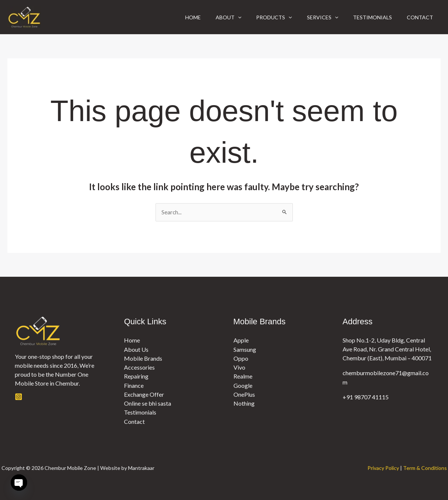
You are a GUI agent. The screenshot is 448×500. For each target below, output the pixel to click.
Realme (243, 376)
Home (177, 17)
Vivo (239, 367)
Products (264, 17)
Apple (241, 340)
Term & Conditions (425, 467)
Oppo (241, 358)
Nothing (244, 403)
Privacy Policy (383, 467)
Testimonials (368, 17)
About (215, 17)
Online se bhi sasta (148, 403)
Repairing (136, 376)
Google (243, 385)
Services (315, 17)
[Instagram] (19, 397)
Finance (134, 385)
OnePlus (244, 394)
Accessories (139, 367)
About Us (136, 349)
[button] (225, 17)
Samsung (245, 349)
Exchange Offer (144, 394)
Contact (418, 17)
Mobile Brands (143, 358)
